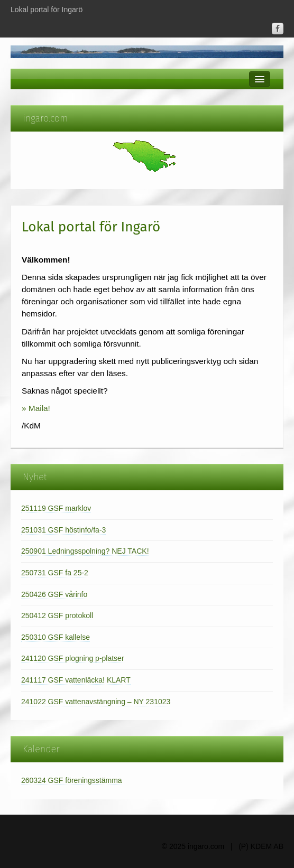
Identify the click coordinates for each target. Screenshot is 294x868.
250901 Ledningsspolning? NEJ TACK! (85, 551)
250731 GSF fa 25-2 (55, 573)
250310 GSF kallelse (56, 637)
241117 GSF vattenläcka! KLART (76, 680)
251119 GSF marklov (56, 508)
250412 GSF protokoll (57, 615)
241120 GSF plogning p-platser (73, 658)
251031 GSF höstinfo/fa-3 (63, 530)
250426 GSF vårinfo (54, 594)
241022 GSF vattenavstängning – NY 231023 (96, 702)
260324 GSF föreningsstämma (72, 780)
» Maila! (36, 408)
